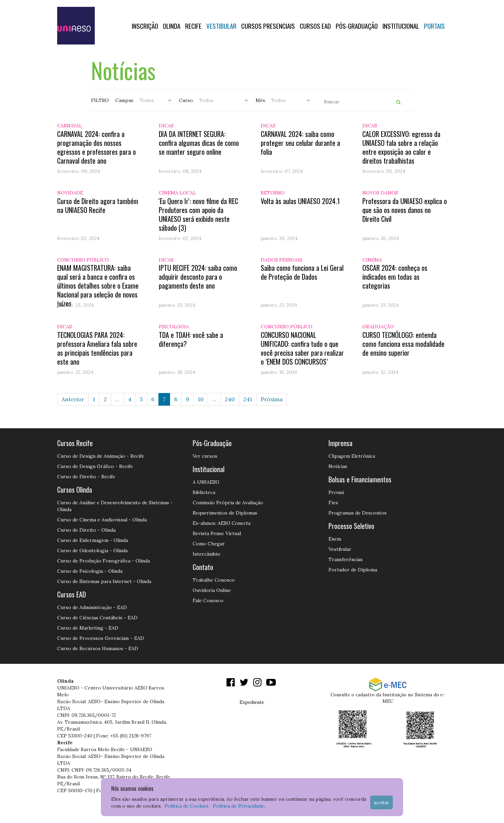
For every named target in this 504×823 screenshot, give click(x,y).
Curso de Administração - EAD (92, 607)
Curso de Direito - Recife (86, 477)
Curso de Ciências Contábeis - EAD (97, 618)
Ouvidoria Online (212, 590)
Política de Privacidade (238, 806)
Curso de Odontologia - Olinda (92, 550)
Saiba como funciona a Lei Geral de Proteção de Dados (302, 272)
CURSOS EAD (315, 26)
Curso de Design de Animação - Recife (101, 456)
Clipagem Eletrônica (352, 456)
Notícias (338, 466)
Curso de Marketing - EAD (88, 628)
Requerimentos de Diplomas (225, 513)
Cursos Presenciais (268, 26)
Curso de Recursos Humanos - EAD (98, 648)
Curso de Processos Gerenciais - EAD (101, 638)
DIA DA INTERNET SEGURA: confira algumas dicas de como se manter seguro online (199, 143)
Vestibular (221, 26)
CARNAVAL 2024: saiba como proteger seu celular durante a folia (300, 143)
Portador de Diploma (353, 570)
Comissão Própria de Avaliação (228, 503)
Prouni (336, 492)
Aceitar (382, 802)
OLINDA (172, 26)
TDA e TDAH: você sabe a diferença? (191, 339)
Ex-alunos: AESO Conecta (222, 523)
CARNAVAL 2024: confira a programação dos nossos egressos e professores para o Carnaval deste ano (96, 147)
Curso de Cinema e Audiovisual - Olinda (102, 520)
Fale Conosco (208, 600)
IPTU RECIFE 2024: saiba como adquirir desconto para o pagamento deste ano (198, 277)
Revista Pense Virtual (217, 533)
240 (230, 399)
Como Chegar (209, 544)
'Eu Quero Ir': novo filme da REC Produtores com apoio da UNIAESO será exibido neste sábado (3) (198, 214)
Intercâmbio (206, 554)
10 (201, 399)
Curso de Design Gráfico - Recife (95, 466)
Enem (335, 539)
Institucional (401, 26)
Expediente (252, 702)
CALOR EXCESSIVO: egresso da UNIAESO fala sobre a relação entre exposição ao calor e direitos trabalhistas (401, 147)
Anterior (73, 399)
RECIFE (193, 26)
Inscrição (145, 26)
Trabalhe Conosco (214, 580)
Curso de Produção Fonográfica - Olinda (104, 561)
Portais (434, 26)
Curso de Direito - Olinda (86, 530)
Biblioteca (204, 492)
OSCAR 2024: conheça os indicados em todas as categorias (395, 277)
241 (248, 399)
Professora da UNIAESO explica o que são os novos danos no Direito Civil (405, 210)
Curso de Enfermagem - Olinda (93, 540)
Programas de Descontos (358, 513)
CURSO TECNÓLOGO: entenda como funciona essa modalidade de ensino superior (403, 344)
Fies (333, 503)
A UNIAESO (206, 482)
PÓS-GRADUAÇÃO (357, 26)
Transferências (346, 559)
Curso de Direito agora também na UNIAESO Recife (98, 205)
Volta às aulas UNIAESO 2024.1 (300, 201)
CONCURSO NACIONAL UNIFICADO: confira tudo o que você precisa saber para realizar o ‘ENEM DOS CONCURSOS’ (302, 348)
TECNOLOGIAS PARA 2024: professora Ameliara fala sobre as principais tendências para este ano (97, 348)
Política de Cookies (187, 806)
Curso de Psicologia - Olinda (90, 571)
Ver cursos (205, 456)
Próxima (272, 399)
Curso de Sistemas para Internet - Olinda (104, 581)
